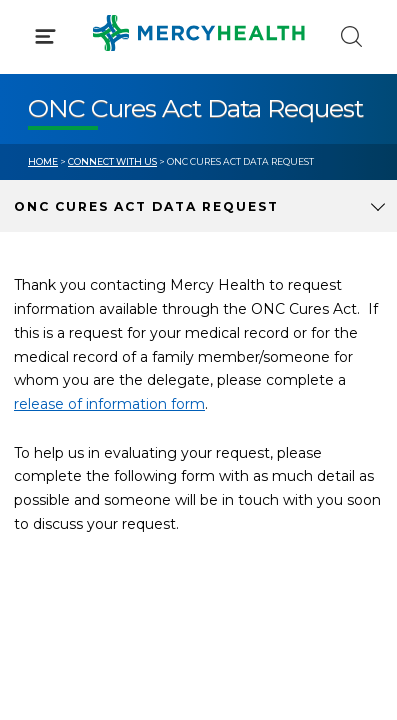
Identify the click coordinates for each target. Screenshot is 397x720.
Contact (56, 458)
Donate (254, 458)
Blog (243, 383)
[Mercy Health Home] (38, 31)
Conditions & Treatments (119, 188)
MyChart (258, 420)
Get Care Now (78, 383)
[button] (198, 100)
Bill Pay (55, 420)
